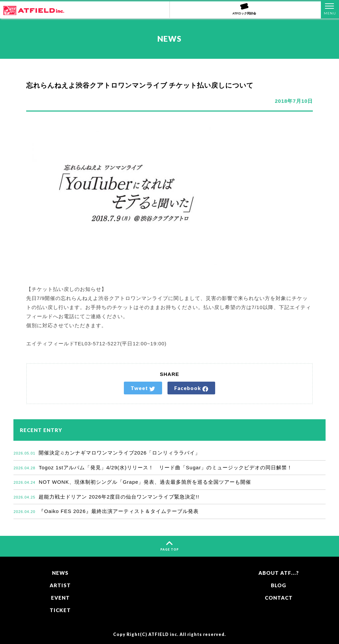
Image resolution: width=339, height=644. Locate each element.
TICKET (60, 610)
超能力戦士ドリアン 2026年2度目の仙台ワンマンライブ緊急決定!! (106, 497)
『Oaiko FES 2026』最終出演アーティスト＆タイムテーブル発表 (106, 511)
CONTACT (279, 598)
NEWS (60, 573)
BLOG (279, 585)
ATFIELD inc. (163, 634)
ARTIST (60, 585)
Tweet (143, 388)
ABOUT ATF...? (279, 573)
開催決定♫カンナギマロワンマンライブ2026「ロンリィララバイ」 (107, 453)
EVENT (60, 598)
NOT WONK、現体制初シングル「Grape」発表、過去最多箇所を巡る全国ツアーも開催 (132, 482)
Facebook (191, 388)
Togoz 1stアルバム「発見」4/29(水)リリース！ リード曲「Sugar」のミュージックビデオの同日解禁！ (153, 467)
